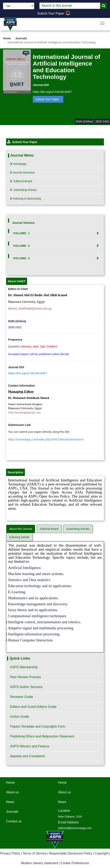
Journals (21, 38)
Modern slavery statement (40, 863)
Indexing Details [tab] (19, 537)
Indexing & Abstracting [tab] (25, 199)
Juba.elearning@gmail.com (24, 412)
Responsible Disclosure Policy (71, 853)
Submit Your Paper (51, 13)
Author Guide (20, 717)
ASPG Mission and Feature (30, 746)
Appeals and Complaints (28, 756)
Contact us (14, 821)
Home (7, 38)
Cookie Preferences (75, 863)
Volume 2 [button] (22, 246)
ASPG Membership (24, 667)
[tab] (55, 233)
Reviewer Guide (22, 697)
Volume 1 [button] (22, 233)
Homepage (18, 164)
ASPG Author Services (26, 687)
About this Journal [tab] (21, 529)
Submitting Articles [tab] (23, 190)
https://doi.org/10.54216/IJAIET (52, 92)
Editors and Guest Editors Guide (33, 707)
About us (12, 792)
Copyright (102, 853)
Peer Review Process (26, 677)
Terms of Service (34, 853)
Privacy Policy (10, 853)
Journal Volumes (23, 223)
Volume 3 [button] (22, 258)
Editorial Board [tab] (21, 181)
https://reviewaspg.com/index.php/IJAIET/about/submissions (46, 439)
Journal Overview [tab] (22, 173)
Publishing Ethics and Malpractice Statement (42, 736)
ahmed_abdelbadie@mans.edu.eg (30, 308)
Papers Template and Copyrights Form (38, 726)
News (10, 802)
